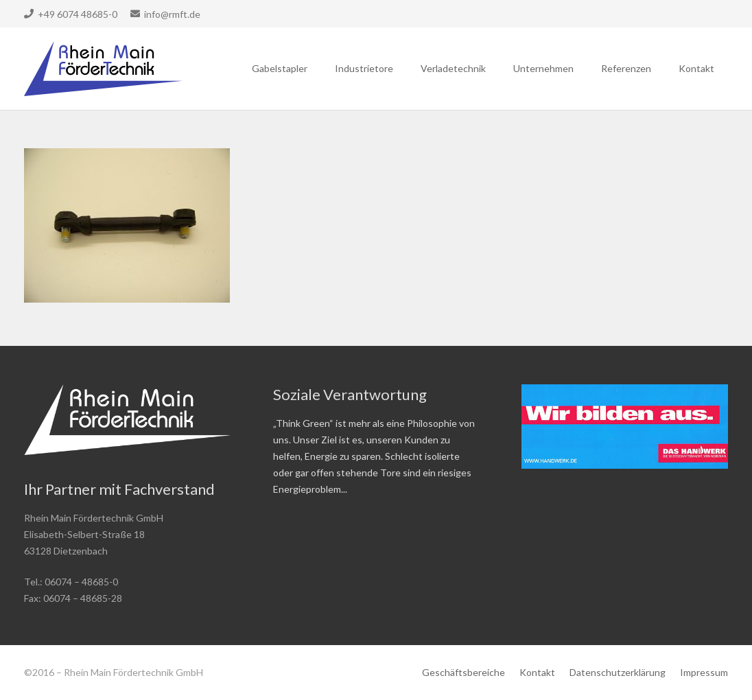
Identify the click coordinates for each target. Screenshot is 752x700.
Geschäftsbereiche (463, 672)
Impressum (704, 672)
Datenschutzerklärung (618, 672)
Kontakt (537, 672)
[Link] (103, 69)
